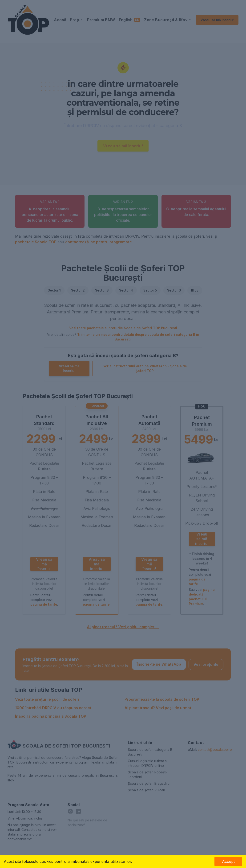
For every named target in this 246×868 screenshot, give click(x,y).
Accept (228, 861)
